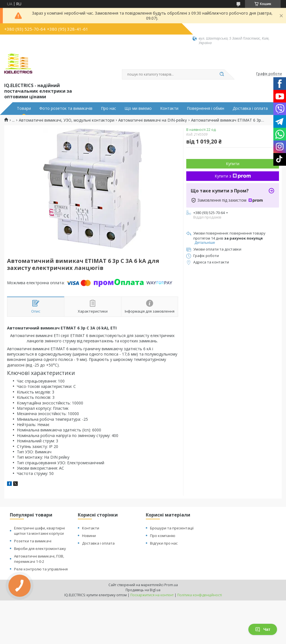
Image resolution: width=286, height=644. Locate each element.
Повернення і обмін (206, 108)
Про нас (108, 108)
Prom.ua (171, 585)
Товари (24, 108)
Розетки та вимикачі (33, 541)
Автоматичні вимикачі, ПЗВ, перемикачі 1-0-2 (39, 559)
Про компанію (163, 536)
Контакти (169, 108)
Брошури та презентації (172, 528)
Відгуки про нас (164, 543)
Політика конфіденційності (200, 595)
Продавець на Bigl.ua (143, 590)
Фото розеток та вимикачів (66, 108)
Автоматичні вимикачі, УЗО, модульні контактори (67, 120)
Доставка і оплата (250, 108)
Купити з (233, 176)
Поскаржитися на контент (152, 595)
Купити (233, 164)
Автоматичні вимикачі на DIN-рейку (153, 120)
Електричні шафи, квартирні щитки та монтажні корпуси (39, 531)
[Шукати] (222, 74)
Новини (89, 536)
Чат (263, 629)
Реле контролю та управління (41, 569)
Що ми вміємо (138, 108)
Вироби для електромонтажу (40, 549)
